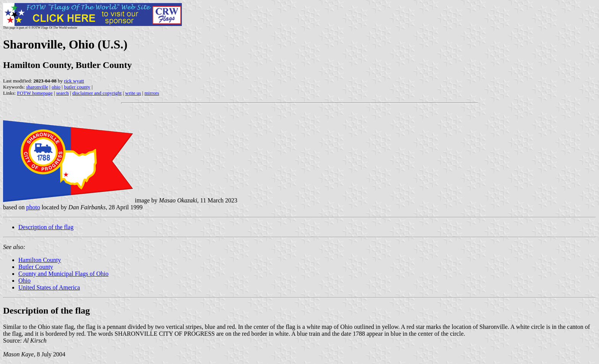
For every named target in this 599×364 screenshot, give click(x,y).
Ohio (24, 281)
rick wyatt (74, 81)
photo (33, 207)
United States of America (49, 287)
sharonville (37, 87)
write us (133, 93)
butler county (77, 87)
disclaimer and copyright (97, 93)
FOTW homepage (35, 93)
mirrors (152, 93)
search (62, 93)
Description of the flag (46, 227)
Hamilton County (40, 260)
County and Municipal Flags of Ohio (63, 274)
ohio (56, 87)
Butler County (36, 267)
